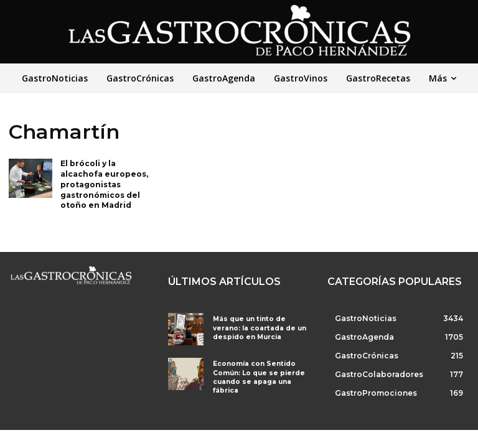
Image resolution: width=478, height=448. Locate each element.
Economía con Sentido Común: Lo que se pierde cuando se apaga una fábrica (255, 376)
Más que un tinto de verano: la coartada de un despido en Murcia (260, 328)
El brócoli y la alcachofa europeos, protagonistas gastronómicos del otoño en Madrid (104, 184)
